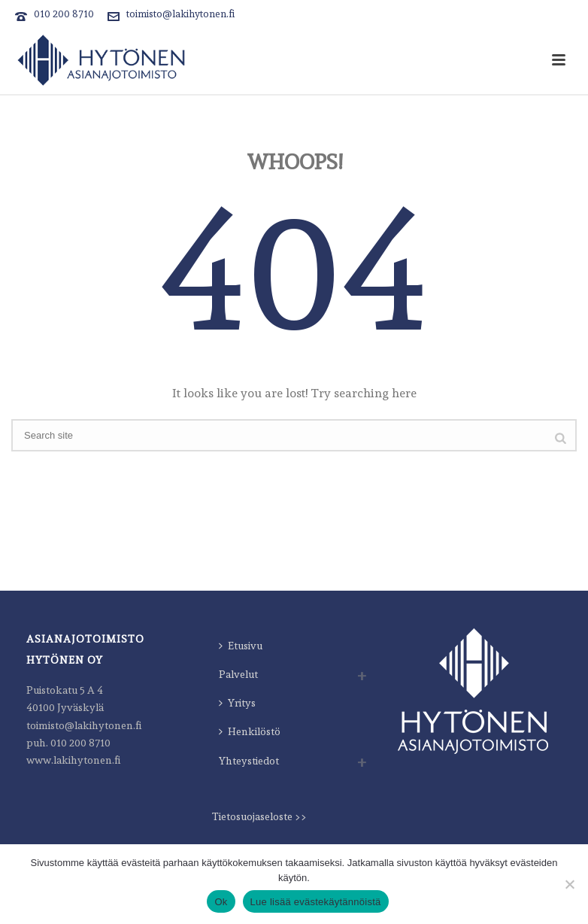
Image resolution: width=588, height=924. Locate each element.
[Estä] (569, 884)
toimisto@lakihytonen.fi (180, 14)
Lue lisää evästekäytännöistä (316, 902)
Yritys (237, 703)
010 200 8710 (64, 14)
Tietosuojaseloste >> (259, 816)
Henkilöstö (250, 731)
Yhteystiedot (249, 761)
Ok (221, 902)
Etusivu (241, 646)
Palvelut (238, 674)
